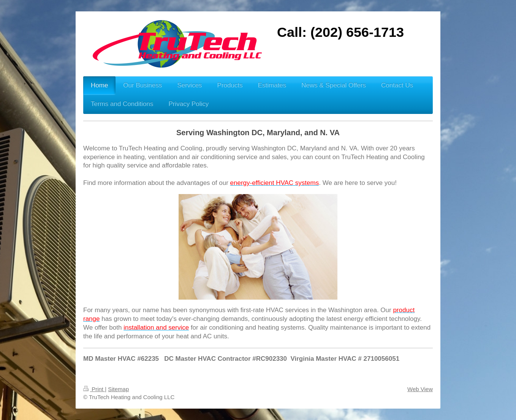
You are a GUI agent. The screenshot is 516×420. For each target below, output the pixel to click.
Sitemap (118, 389)
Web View (420, 389)
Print (94, 389)
